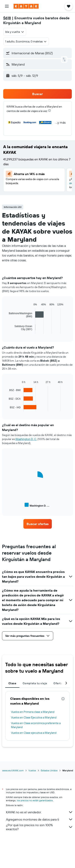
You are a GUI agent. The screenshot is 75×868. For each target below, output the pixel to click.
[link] (38, 524)
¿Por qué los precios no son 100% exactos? (39, 827)
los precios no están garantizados (35, 800)
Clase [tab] (12, 683)
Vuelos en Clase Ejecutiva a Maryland (34, 717)
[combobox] (15, 32)
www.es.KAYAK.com (13, 770)
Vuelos (32, 770)
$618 (7, 18)
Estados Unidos (49, 770)
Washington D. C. (26, 439)
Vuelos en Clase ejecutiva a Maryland (34, 733)
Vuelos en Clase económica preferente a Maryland (36, 725)
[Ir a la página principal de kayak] (26, 6)
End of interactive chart (7, 331)
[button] (7, 6)
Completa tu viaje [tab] (35, 683)
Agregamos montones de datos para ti (39, 819)
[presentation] (49, 110)
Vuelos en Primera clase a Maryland (33, 712)
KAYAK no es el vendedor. (39, 812)
